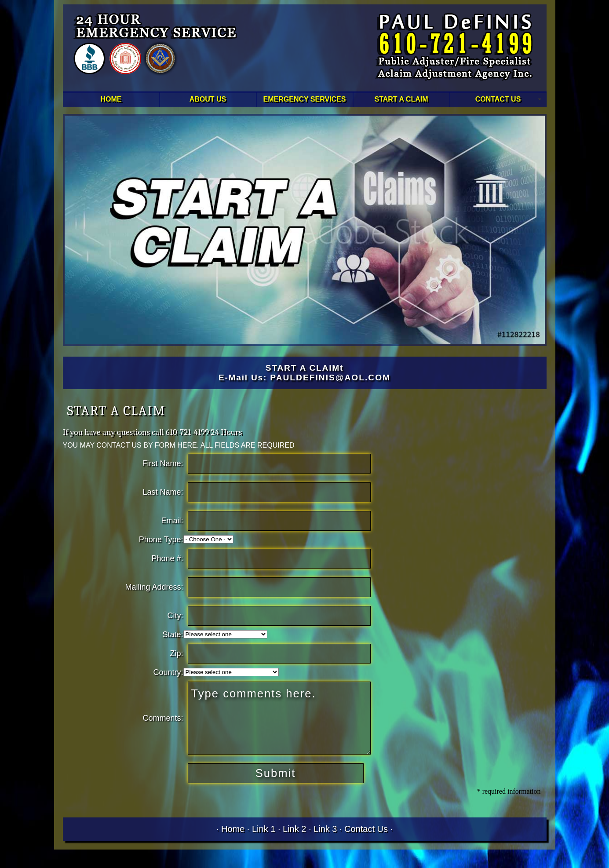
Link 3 (325, 829)
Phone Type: (161, 540)
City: (175, 616)
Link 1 (264, 829)
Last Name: (163, 492)
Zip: (177, 653)
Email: (172, 521)
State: (173, 635)
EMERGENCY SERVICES (305, 99)
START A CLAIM (401, 99)
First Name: (163, 463)
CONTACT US (498, 99)
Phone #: (168, 558)
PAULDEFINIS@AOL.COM (330, 377)
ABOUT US (208, 99)
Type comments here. (279, 718)
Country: (168, 672)
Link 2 (294, 829)
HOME (111, 99)
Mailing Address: (154, 587)
